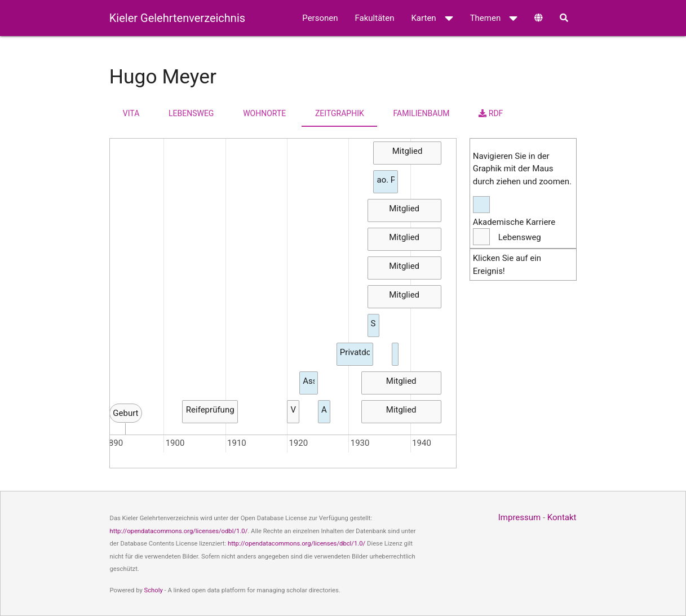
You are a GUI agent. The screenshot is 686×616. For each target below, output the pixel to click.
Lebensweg (191, 113)
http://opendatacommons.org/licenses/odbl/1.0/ (179, 531)
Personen (320, 18)
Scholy (154, 590)
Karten (432, 18)
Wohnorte (264, 113)
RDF (491, 113)
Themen (494, 18)
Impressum (519, 517)
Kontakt (562, 517)
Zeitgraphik (340, 113)
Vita (131, 113)
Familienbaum (422, 113)
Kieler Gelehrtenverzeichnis (177, 18)
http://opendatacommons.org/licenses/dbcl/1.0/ (296, 544)
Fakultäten (375, 18)
